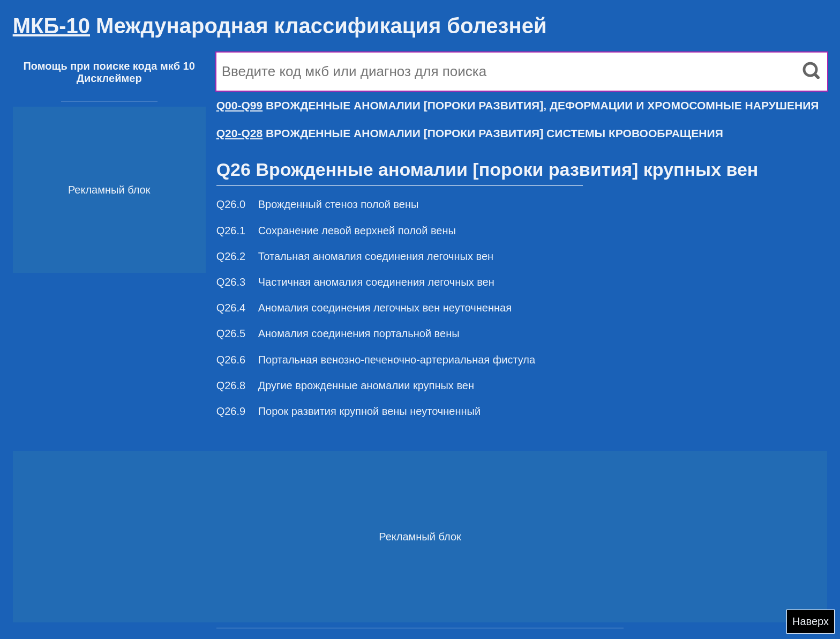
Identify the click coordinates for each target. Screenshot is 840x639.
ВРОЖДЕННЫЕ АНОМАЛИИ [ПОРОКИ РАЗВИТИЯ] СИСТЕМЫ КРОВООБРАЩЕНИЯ (470, 133)
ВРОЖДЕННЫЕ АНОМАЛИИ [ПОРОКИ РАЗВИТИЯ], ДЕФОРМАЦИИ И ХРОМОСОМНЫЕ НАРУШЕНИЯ (518, 105)
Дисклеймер (109, 78)
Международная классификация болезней (280, 26)
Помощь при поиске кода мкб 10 (109, 66)
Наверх (811, 621)
